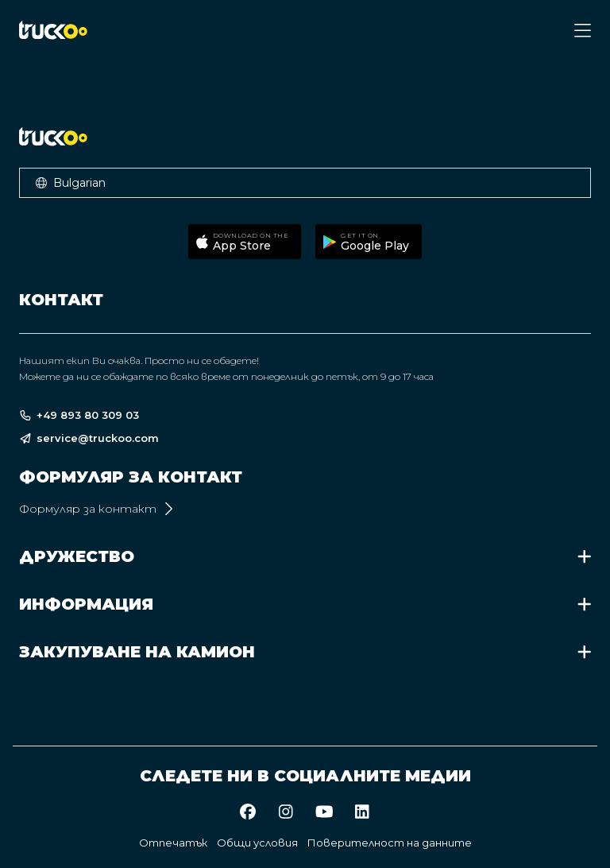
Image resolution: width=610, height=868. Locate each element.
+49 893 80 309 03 (79, 415)
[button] (305, 183)
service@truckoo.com (89, 438)
